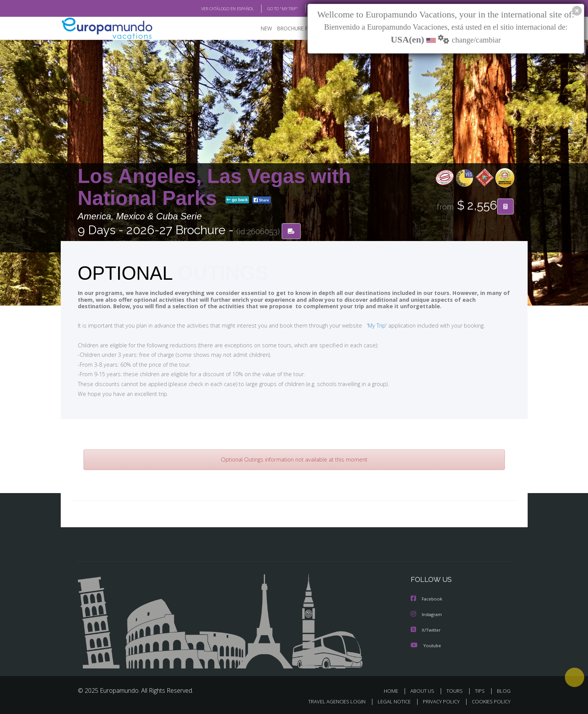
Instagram (427, 615)
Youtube (426, 645)
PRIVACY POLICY (437, 701)
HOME (394, 691)
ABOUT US (424, 691)
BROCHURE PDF (291, 29)
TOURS (456, 691)
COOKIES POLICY (489, 701)
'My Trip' (362, 326)
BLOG (307, 9)
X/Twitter (426, 630)
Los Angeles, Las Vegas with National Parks (214, 187)
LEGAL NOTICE (389, 701)
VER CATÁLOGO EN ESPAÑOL (210, 9)
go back (237, 200)
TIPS (481, 691)
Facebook (427, 600)
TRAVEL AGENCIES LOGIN (329, 701)
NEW (259, 29)
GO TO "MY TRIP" (270, 9)
